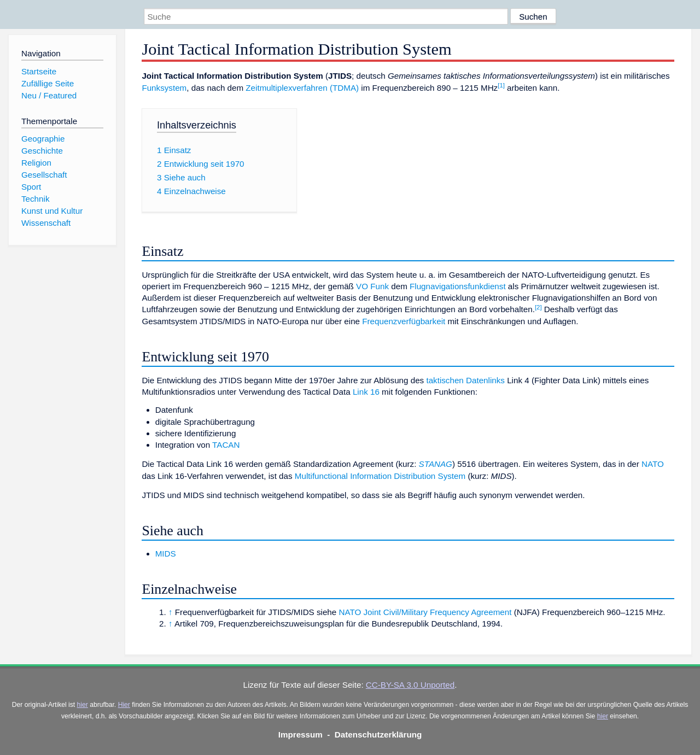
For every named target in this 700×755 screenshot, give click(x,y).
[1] (501, 85)
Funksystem (164, 88)
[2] (538, 307)
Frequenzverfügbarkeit (404, 321)
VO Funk (372, 286)
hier (83, 705)
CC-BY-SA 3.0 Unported (410, 685)
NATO (653, 464)
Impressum (301, 734)
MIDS (166, 554)
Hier (124, 705)
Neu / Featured (49, 95)
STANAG (436, 464)
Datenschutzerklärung (378, 734)
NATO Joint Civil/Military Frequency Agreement (425, 612)
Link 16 (366, 392)
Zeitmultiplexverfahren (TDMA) (302, 88)
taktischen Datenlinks (465, 380)
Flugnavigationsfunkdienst (458, 286)
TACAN (226, 445)
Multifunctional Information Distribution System (380, 476)
